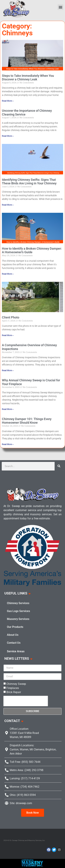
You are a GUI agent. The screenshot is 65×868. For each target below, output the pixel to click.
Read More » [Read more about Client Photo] (8, 335)
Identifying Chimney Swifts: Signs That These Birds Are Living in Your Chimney (29, 182)
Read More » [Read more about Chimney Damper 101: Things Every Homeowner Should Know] (8, 444)
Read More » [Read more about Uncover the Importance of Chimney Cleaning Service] (8, 136)
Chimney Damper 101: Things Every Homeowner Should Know (27, 421)
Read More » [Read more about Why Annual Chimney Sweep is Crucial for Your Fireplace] (8, 409)
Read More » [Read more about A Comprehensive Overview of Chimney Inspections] (8, 370)
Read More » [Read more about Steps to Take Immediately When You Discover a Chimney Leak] (8, 101)
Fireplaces (13, 688)
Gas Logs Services (18, 611)
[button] (60, 7)
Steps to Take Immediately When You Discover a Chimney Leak (28, 78)
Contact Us (14, 643)
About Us (13, 635)
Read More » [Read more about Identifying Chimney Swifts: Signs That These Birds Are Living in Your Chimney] (8, 205)
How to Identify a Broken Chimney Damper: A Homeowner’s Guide (32, 250)
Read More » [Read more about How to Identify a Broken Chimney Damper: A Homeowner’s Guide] (8, 274)
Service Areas (16, 651)
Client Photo (11, 317)
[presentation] (26, 701)
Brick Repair (14, 692)
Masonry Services (18, 619)
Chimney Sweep (16, 684)
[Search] (59, 466)
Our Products (15, 627)
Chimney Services (18, 603)
